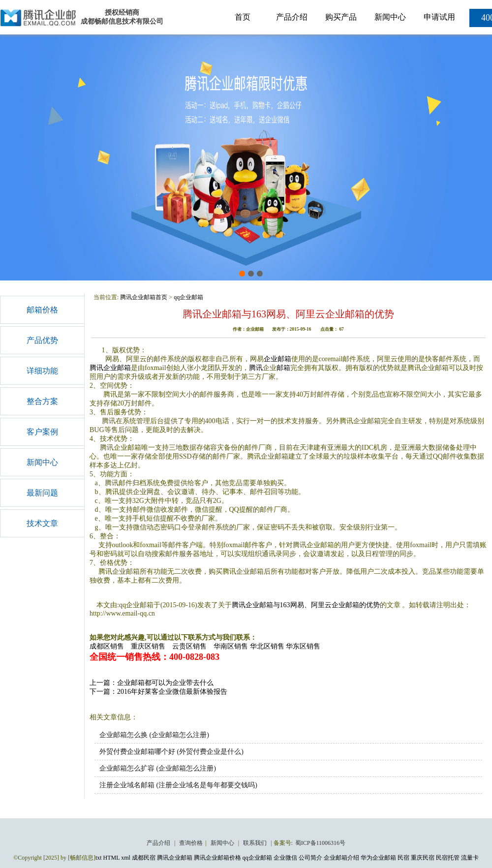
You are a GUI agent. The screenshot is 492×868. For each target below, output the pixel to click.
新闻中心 (390, 17)
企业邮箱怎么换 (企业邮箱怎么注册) (154, 735)
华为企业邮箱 (378, 858)
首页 (243, 17)
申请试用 (439, 17)
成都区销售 (107, 646)
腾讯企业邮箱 (110, 368)
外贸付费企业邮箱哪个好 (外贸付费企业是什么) (171, 752)
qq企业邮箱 (188, 297)
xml (126, 858)
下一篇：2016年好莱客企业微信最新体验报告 (158, 692)
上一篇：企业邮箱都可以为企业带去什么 (152, 683)
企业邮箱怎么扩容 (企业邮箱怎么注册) (158, 768)
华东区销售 (303, 646)
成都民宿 (144, 858)
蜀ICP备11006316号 (320, 843)
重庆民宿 (423, 858)
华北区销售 (267, 646)
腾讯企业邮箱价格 (217, 858)
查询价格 (191, 843)
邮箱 (283, 368)
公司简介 (310, 858)
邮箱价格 (42, 310)
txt (99, 858)
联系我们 (256, 843)
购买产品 (341, 17)
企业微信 (285, 858)
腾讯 (256, 368)
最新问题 (42, 493)
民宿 (403, 858)
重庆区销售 (148, 646)
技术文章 (42, 523)
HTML (112, 858)
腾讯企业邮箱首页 (144, 297)
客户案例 (42, 432)
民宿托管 (448, 858)
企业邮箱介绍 (341, 858)
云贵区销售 (189, 646)
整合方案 (42, 401)
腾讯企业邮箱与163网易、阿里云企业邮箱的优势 (306, 605)
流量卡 (470, 858)
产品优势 (42, 340)
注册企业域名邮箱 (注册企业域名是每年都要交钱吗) (178, 785)
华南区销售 (231, 646)
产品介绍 (292, 17)
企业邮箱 (277, 359)
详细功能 (42, 371)
